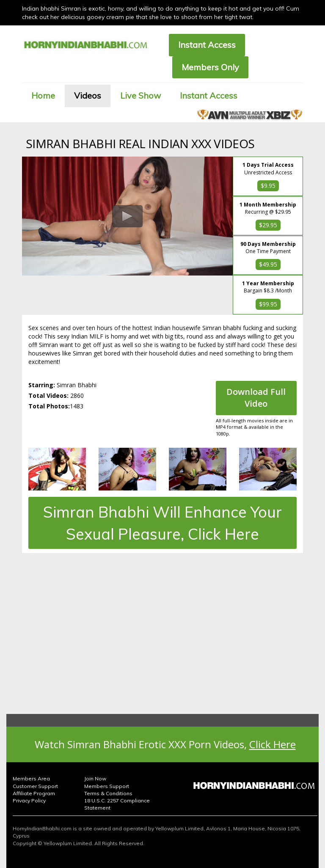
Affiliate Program (34, 793)
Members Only (210, 67)
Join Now (95, 778)
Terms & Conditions (108, 793)
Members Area (31, 778)
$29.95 (268, 225)
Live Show (140, 95)
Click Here (273, 744)
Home (43, 95)
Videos (88, 95)
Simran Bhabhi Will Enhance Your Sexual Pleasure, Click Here (162, 523)
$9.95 (268, 186)
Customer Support (35, 786)
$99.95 (268, 304)
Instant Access (207, 45)
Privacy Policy (29, 800)
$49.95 (268, 264)
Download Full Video (256, 398)
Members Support (107, 786)
